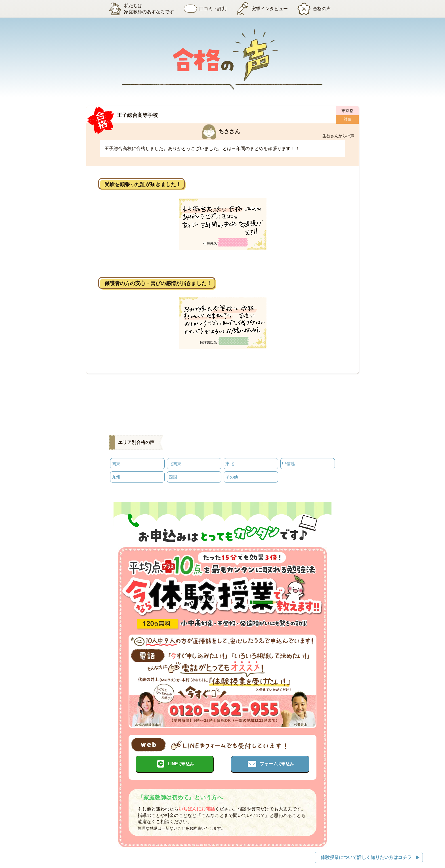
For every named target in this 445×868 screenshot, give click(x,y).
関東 (116, 463)
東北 (230, 463)
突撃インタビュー (262, 9)
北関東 (175, 463)
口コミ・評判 (203, 9)
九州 (116, 476)
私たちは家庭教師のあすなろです (138, 9)
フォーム (277, 762)
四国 (173, 476)
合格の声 (316, 9)
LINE (181, 762)
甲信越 (288, 463)
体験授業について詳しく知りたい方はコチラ (366, 855)
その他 (232, 476)
